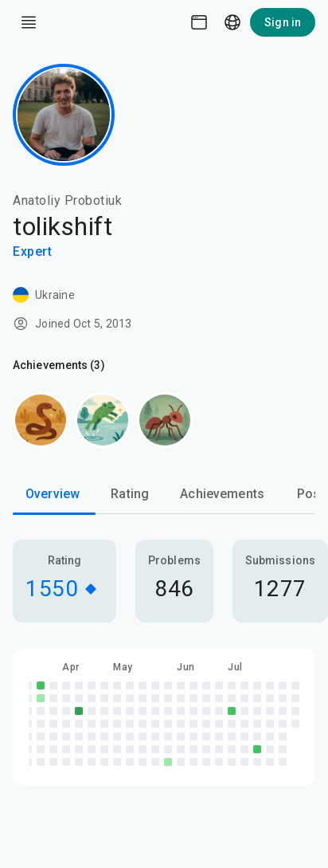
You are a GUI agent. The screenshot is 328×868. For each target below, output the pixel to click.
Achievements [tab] (222, 494)
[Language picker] (232, 22)
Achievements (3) (59, 365)
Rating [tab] (130, 494)
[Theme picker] (199, 22)
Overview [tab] (53, 494)
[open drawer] (29, 22)
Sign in (283, 22)
